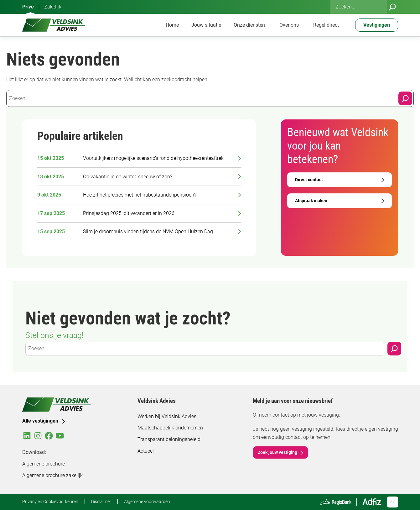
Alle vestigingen (40, 421)
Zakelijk (53, 7)
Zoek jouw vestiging (277, 452)
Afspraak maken (311, 201)
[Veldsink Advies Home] (54, 25)
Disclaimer (101, 502)
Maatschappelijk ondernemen (170, 428)
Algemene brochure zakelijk (52, 475)
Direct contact (309, 180)
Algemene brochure (44, 464)
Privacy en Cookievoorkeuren (50, 502)
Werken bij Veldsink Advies (167, 416)
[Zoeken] (392, 7)
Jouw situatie (206, 25)
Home (172, 25)
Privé (28, 7)
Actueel (146, 451)
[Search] (405, 98)
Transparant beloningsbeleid (169, 439)
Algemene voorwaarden (147, 502)
